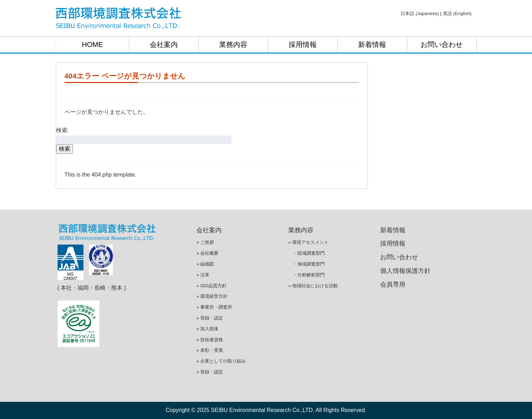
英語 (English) (457, 13)
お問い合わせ (442, 44)
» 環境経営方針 (212, 296)
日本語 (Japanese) (420, 13)
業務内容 (233, 44)
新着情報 (372, 44)
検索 (65, 149)
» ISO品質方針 (211, 286)
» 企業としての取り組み (221, 361)
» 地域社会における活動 (313, 286)
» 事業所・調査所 (214, 307)
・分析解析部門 (307, 275)
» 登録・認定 (210, 318)
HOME (93, 44)
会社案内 (164, 44)
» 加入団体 (207, 329)
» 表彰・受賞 (210, 350)
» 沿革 (203, 275)
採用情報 (303, 44)
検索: (62, 130)
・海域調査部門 (307, 264)
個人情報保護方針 (405, 271)
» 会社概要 (207, 253)
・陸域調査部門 (307, 253)
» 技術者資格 (210, 340)
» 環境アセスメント (308, 242)
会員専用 (393, 284)
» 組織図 (205, 264)
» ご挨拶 (205, 242)
